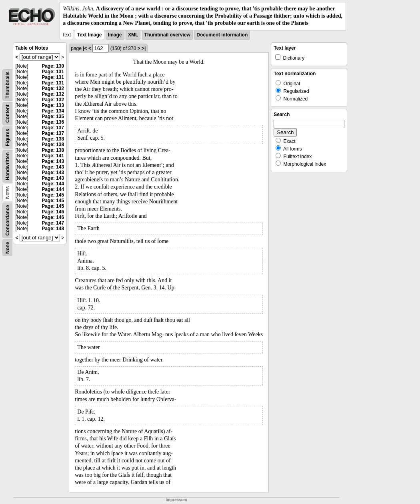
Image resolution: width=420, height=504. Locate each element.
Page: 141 (53, 156)
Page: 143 (53, 161)
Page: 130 (53, 66)
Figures (8, 137)
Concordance (8, 220)
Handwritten (8, 166)
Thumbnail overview (167, 35)
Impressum (176, 500)
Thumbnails (8, 85)
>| (144, 48)
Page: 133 (53, 105)
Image (115, 35)
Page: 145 (53, 195)
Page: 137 (53, 128)
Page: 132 (53, 88)
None (8, 248)
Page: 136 (53, 122)
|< (85, 48)
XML (133, 35)
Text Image (90, 35)
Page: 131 (53, 72)
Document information (222, 35)
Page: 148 (53, 229)
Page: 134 (53, 111)
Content (8, 113)
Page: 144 (53, 184)
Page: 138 (53, 139)
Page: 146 (53, 212)
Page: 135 (53, 116)
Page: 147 (53, 223)
